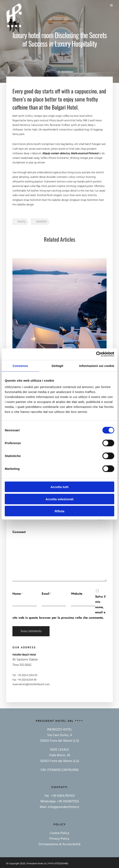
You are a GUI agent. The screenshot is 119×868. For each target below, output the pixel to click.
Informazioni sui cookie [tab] (97, 366)
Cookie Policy (59, 833)
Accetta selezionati (59, 499)
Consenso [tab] (20, 366)
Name (17, 594)
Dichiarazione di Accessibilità (59, 844)
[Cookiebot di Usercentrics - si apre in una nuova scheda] (96, 354)
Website (77, 594)
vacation (41, 222)
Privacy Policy (59, 839)
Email (46, 594)
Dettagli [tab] (57, 366)
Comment (19, 532)
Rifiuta (60, 511)
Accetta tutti (60, 487)
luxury (22, 222)
